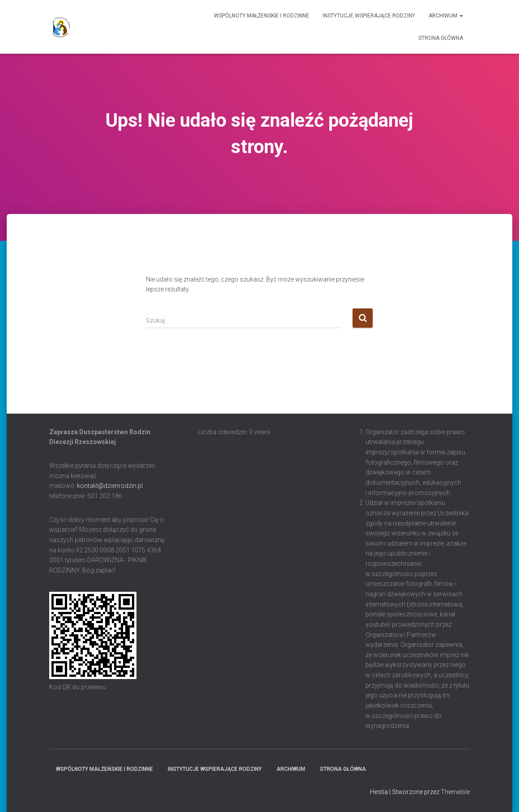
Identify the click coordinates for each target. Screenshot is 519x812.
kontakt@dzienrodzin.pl (110, 486)
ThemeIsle (455, 792)
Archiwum (446, 16)
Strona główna (441, 38)
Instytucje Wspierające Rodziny (369, 16)
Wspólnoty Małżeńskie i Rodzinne (262, 16)
